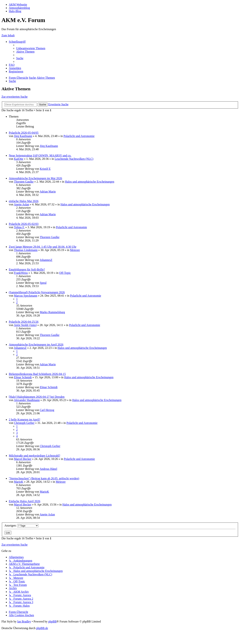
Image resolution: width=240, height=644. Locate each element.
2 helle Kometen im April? (25, 420)
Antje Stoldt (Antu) (25, 325)
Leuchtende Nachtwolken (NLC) (74, 159)
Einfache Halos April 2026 (25, 501)
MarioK (19, 482)
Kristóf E (45, 169)
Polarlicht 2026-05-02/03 (24, 224)
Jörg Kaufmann (23, 136)
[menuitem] (31, 48)
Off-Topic (65, 273)
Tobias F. (19, 227)
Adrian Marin (48, 192)
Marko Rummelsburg (52, 312)
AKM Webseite (18, 5)
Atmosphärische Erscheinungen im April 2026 (36, 345)
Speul (43, 283)
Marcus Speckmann (26, 296)
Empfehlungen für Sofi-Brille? (27, 269)
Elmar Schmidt (23, 377)
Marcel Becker (23, 459)
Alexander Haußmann (27, 400)
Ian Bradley (24, 621)
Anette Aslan (21, 204)
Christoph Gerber (24, 423)
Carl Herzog (47, 410)
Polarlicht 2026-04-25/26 (24, 322)
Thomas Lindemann (26, 250)
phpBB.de (42, 628)
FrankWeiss (21, 273)
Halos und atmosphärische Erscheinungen (89, 182)
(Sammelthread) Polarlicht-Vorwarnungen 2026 (37, 292)
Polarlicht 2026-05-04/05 (24, 133)
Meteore (75, 250)
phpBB (52, 621)
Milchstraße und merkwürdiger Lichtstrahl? (34, 456)
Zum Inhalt (8, 35)
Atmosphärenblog (19, 8)
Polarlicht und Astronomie (79, 136)
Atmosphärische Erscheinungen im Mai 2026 (35, 178)
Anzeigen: (21, 525)
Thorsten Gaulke (24, 182)
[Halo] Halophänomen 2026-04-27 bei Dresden (37, 397)
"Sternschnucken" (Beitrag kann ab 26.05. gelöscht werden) (44, 478)
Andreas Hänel (49, 469)
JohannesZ (46, 260)
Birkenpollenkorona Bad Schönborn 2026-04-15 (37, 374)
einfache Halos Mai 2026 (24, 201)
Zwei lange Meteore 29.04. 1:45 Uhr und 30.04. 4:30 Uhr (43, 247)
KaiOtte (19, 159)
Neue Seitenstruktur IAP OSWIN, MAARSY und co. (40, 155)
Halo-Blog (15, 11)
